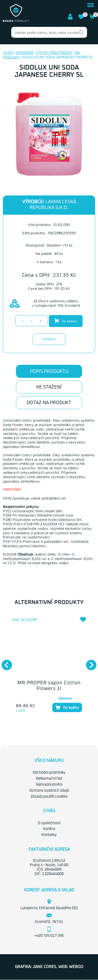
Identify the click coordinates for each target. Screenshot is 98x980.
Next (89, 662)
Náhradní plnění (49, 785)
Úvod (8, 53)
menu (91, 5)
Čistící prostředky (54, 53)
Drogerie (25, 53)
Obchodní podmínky (49, 773)
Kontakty (49, 835)
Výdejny (49, 339)
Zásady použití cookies (49, 797)
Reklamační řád (49, 779)
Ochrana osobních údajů (49, 791)
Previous (4, 662)
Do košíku (66, 321)
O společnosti (49, 823)
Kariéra (49, 829)
